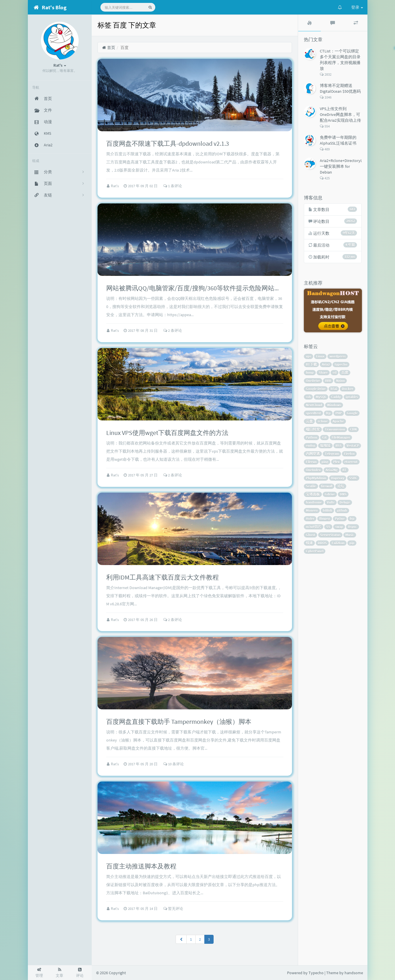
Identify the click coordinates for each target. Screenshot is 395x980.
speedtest (313, 413)
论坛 (341, 486)
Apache (338, 421)
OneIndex (313, 470)
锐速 (309, 543)
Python (312, 437)
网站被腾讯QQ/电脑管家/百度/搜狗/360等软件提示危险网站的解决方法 (206, 288)
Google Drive (316, 389)
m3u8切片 (314, 527)
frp (352, 519)
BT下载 (311, 364)
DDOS (322, 543)
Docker (348, 389)
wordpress (338, 356)
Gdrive (330, 494)
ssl (334, 372)
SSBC (353, 478)
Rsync (352, 527)
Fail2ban (338, 543)
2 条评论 (173, 330)
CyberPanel (315, 551)
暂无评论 (173, 909)
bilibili (327, 510)
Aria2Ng (332, 470)
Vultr (331, 502)
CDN (353, 429)
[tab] (310, 23)
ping (325, 462)
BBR (328, 381)
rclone (323, 421)
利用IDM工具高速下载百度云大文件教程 (163, 577)
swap (339, 527)
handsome (314, 502)
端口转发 (313, 429)
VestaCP (353, 446)
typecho (341, 364)
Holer (310, 519)
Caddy (336, 397)
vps (309, 356)
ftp (328, 413)
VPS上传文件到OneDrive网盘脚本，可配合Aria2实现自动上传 (340, 114)
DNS (343, 494)
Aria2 (326, 364)
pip (352, 543)
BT (345, 470)
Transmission (335, 429)
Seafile (311, 486)
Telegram (332, 454)
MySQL (321, 397)
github (342, 510)
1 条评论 (173, 186)
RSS (339, 446)
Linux (320, 356)
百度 (345, 372)
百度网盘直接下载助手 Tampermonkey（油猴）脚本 (179, 722)
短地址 (325, 446)
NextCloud (314, 405)
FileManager (341, 437)
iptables (352, 397)
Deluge (345, 502)
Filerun (311, 462)
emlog (311, 446)
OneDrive (313, 381)
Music (350, 535)
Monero (312, 510)
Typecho (316, 973)
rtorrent (351, 462)
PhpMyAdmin (316, 478)
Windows (334, 405)
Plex (336, 462)
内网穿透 (313, 454)
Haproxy (338, 478)
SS (328, 527)
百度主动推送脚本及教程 (141, 866)
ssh (308, 397)
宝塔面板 (313, 494)
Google (352, 413)
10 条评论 (174, 764)
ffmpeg (325, 519)
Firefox (349, 454)
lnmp (310, 372)
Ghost (311, 535)
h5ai (334, 389)
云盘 (309, 421)
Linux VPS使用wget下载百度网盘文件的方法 (167, 433)
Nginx (340, 381)
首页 (109, 48)
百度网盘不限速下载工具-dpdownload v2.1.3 (168, 143)
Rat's (115, 186)
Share (323, 372)
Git (324, 437)
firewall (327, 486)
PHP (339, 413)
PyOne (340, 519)
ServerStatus (330, 535)
